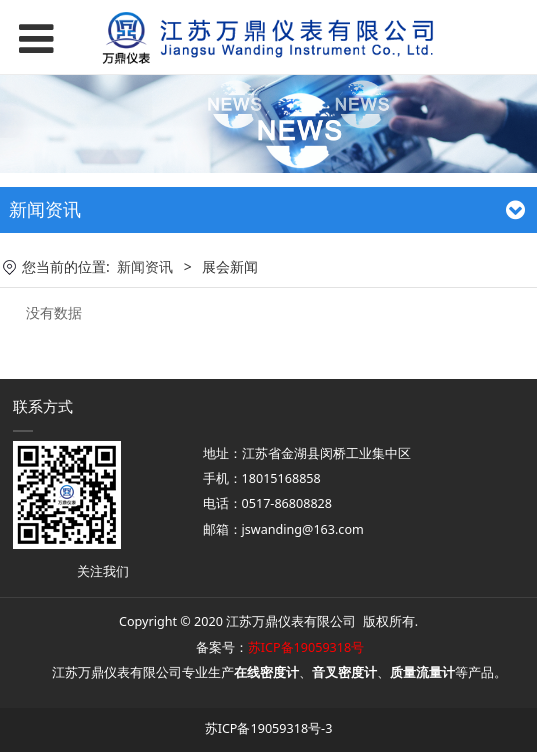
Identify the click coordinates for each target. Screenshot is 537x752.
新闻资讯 (145, 266)
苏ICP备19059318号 (306, 647)
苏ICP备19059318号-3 (269, 728)
